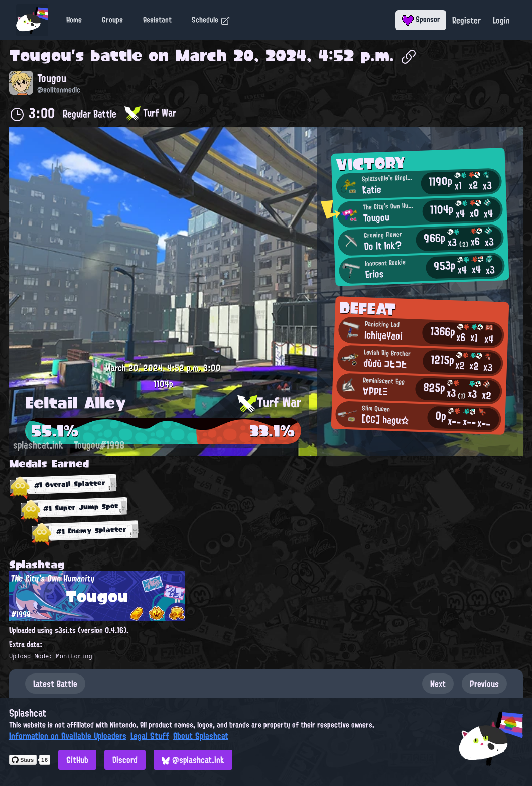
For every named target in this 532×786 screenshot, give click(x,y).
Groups (112, 20)
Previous (484, 684)
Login (501, 20)
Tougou (40, 55)
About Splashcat (201, 736)
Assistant (157, 20)
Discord (125, 760)
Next (438, 684)
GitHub (77, 760)
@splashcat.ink (193, 760)
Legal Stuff (150, 736)
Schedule (211, 20)
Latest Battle (55, 684)
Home (74, 20)
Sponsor (421, 19)
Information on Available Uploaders (68, 736)
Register (467, 20)
